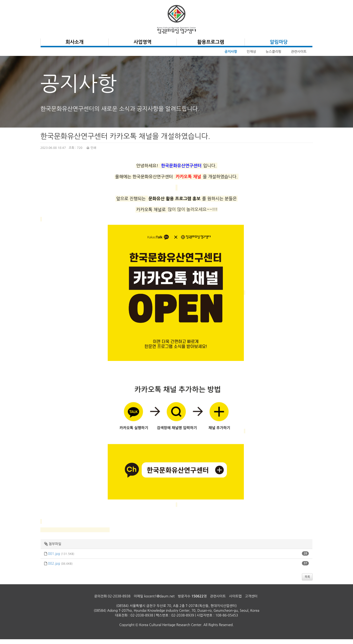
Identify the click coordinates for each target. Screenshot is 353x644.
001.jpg (54, 554)
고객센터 (251, 596)
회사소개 (74, 42)
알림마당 (279, 42)
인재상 (251, 52)
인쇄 (91, 148)
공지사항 (231, 52)
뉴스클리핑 (273, 52)
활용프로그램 (211, 42)
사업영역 (142, 42)
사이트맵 (235, 596)
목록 (307, 577)
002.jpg (54, 563)
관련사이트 (299, 52)
